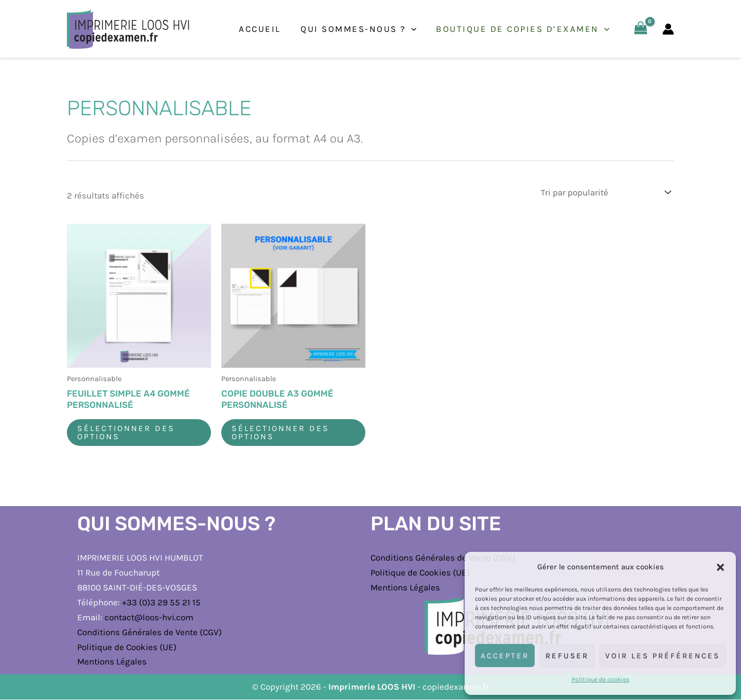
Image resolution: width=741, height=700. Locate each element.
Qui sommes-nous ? (362, 29)
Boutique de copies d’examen (524, 29)
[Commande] (605, 192)
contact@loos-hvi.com (149, 617)
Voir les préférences (663, 656)
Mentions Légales (112, 662)
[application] (415, 29)
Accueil (266, 29)
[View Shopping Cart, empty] (641, 29)
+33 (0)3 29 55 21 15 (161, 602)
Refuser (567, 656)
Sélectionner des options (126, 432)
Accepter (505, 656)
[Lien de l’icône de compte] (668, 29)
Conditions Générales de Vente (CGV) (149, 632)
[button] (720, 567)
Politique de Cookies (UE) (127, 647)
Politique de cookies (601, 679)
